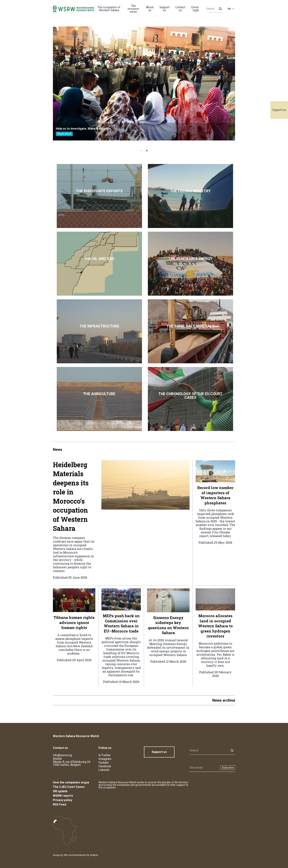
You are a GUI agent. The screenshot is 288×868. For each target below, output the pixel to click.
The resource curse (133, 9)
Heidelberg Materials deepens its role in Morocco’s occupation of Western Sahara (71, 497)
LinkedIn (104, 770)
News (58, 450)
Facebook (105, 766)
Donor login (195, 9)
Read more (64, 134)
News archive (224, 700)
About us (150, 9)
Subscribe (228, 768)
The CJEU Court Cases (69, 787)
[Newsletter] (204, 768)
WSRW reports (63, 796)
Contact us (180, 9)
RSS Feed (60, 804)
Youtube (104, 763)
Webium (94, 855)
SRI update (60, 791)
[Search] (214, 9)
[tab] (141, 151)
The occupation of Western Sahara (109, 9)
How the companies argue (71, 782)
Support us (279, 110)
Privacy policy (63, 800)
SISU (66, 855)
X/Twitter (105, 755)
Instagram (105, 759)
